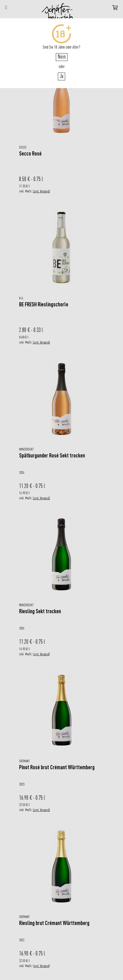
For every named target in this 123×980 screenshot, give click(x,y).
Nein (62, 57)
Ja (62, 76)
